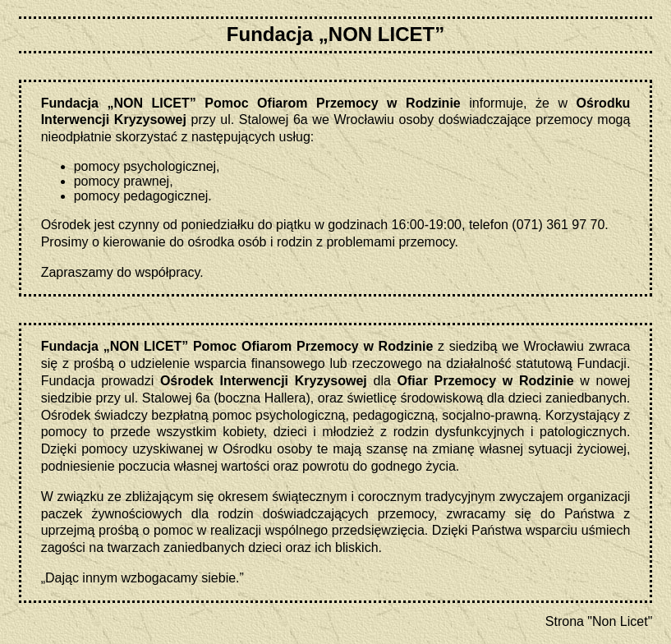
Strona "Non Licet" (599, 621)
